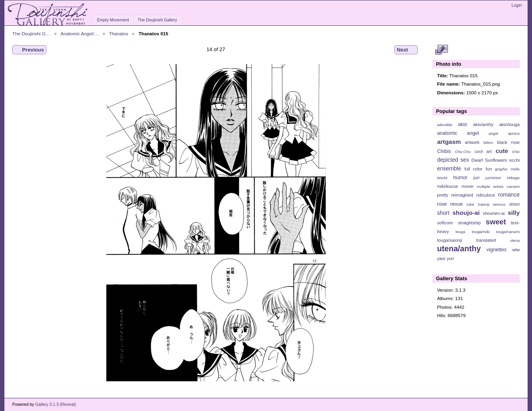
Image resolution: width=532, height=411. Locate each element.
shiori (514, 204)
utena (515, 240)
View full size (441, 50)
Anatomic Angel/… (80, 33)
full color (473, 169)
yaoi (441, 258)
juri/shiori (493, 178)
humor (460, 178)
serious (499, 204)
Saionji (483, 204)
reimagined (462, 195)
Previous (29, 50)
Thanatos (119, 33)
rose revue (450, 204)
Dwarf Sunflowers (489, 160)
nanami (513, 186)
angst (494, 133)
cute (502, 151)
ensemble (449, 168)
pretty (443, 195)
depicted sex (453, 160)
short (443, 213)
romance (509, 195)
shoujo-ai (466, 213)
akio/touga (509, 124)
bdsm (488, 142)
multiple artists (490, 186)
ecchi (515, 160)
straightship (469, 223)
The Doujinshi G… (31, 33)
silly (514, 213)
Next (406, 50)
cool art (483, 151)
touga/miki (481, 232)
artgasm (449, 142)
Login (517, 5)
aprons (514, 133)
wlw (516, 250)
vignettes (496, 250)
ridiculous (485, 195)
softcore (445, 223)
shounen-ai (494, 213)
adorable (445, 125)
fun (489, 169)
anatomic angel (458, 133)
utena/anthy (459, 249)
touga (460, 232)
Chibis (444, 151)
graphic (501, 169)
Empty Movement (113, 20)
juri (477, 178)
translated (486, 240)
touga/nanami (508, 232)
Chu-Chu (463, 152)
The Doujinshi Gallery (157, 20)
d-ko (516, 152)
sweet (496, 222)
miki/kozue (448, 186)
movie (467, 186)
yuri (450, 258)
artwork (472, 142)
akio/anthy (483, 124)
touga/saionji (450, 240)
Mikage (513, 178)
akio (463, 124)
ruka (470, 204)
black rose (508, 142)
